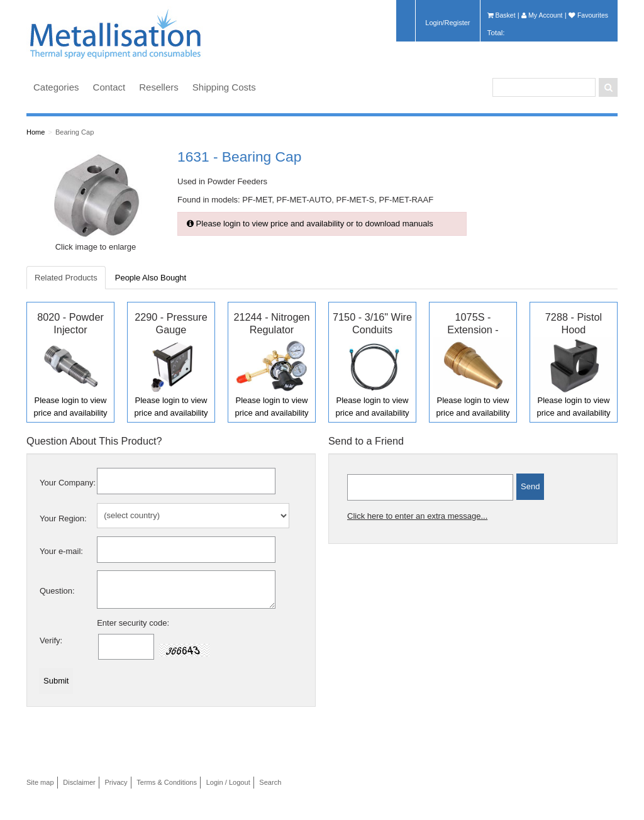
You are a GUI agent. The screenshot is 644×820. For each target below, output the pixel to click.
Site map (40, 782)
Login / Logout (228, 782)
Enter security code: (133, 623)
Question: (57, 591)
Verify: (51, 640)
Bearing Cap (75, 132)
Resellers (159, 87)
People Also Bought (151, 278)
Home (36, 132)
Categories (56, 87)
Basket (502, 15)
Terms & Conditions (167, 782)
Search (270, 782)
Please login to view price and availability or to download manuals (310, 224)
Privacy (116, 782)
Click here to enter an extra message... (417, 516)
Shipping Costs (224, 87)
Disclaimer (79, 782)
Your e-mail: (61, 551)
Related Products (66, 278)
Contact (109, 87)
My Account (542, 15)
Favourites (588, 15)
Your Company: (68, 483)
